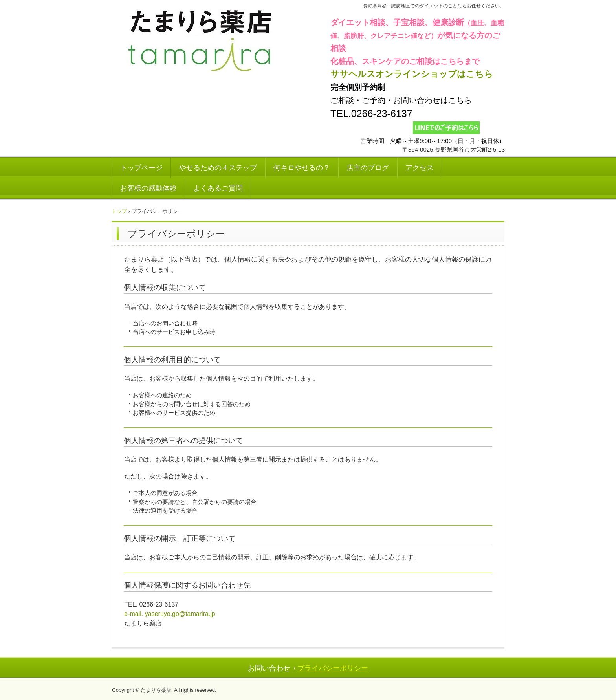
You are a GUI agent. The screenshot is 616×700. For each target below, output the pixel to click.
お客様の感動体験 (148, 188)
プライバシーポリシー (333, 668)
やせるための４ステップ (218, 168)
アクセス (420, 168)
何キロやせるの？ (302, 168)
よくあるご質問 (218, 188)
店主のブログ (368, 168)
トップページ (141, 168)
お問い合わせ (269, 668)
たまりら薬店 (200, 42)
